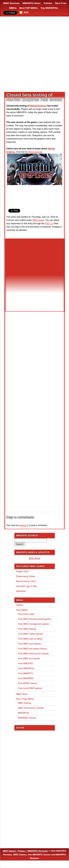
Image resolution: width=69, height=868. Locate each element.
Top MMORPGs (49, 8)
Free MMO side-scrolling (30, 639)
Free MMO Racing (27, 629)
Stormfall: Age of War (27, 586)
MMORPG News (32, 3)
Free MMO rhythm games (31, 634)
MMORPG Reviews (37, 851)
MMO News (38, 220)
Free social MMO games (30, 688)
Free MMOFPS (25, 664)
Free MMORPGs (26, 668)
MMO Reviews (11, 3)
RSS (26, 12)
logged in (24, 525)
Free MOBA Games (28, 683)
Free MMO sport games (30, 644)
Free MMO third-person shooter (33, 654)
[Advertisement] (34, 53)
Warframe (21, 591)
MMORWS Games (27, 718)
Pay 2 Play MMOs (25, 699)
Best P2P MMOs (29, 8)
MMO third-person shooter (31, 708)
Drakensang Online (26, 576)
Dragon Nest (22, 571)
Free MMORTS (25, 673)
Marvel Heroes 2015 (26, 581)
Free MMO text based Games (33, 649)
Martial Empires (38, 106)
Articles (48, 3)
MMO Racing (24, 703)
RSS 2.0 (49, 223)
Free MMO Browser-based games (35, 619)
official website (35, 152)
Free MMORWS (26, 678)
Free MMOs (22, 610)
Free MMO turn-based (29, 659)
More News (34, 558)
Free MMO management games (34, 624)
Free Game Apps (26, 614)
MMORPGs (24, 713)
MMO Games (9, 851)
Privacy (22, 851)
